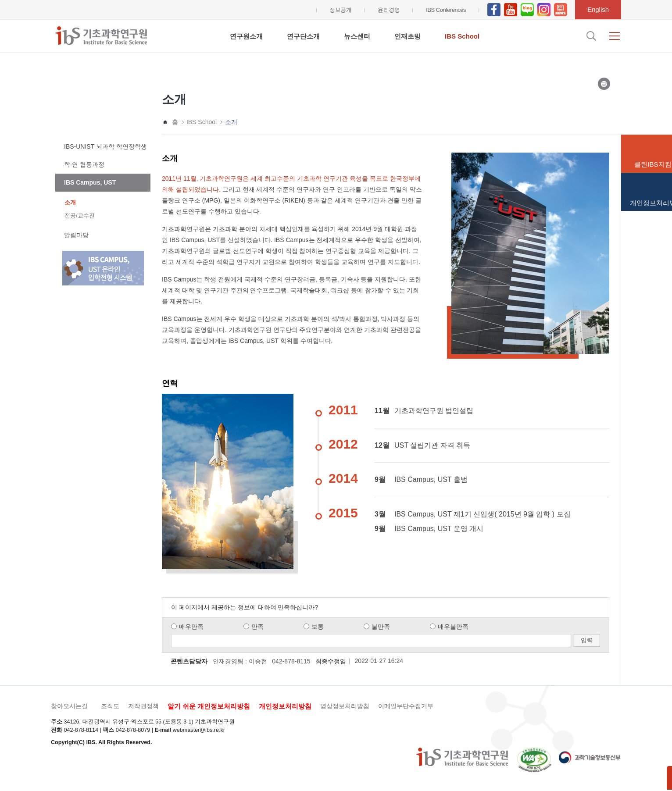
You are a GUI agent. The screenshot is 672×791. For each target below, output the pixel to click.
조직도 (110, 706)
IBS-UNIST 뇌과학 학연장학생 (105, 146)
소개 (70, 202)
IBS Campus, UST (90, 182)
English (598, 9)
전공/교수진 (80, 216)
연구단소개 (303, 36)
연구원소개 (246, 36)
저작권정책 (143, 706)
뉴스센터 (357, 36)
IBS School (462, 36)
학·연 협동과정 (84, 164)
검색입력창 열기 (590, 36)
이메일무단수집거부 (406, 706)
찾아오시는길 (69, 706)
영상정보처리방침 (345, 706)
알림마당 (76, 235)
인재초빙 (407, 36)
